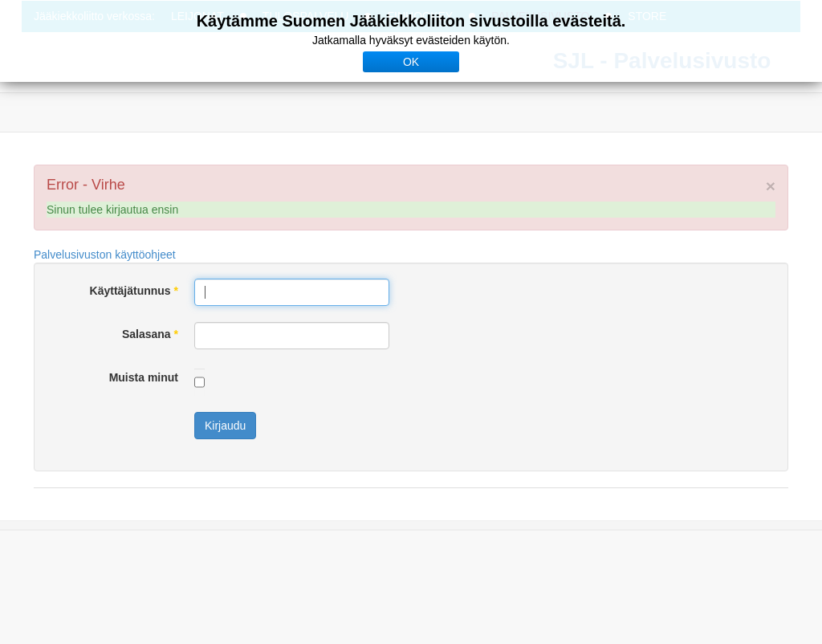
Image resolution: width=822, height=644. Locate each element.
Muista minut (144, 377)
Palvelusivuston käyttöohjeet (105, 255)
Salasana (150, 334)
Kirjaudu (225, 426)
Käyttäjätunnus (134, 291)
